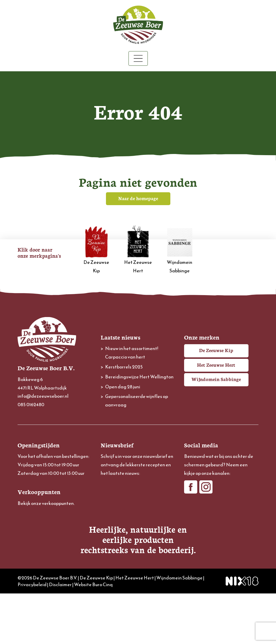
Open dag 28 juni (123, 387)
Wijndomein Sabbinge (180, 250)
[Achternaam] (138, 532)
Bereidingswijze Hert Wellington (139, 377)
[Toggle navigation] (138, 58)
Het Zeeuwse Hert (138, 250)
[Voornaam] (138, 513)
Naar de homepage (138, 198)
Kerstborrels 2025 (124, 367)
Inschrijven (138, 548)
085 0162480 (31, 404)
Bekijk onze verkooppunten (46, 503)
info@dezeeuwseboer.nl (43, 396)
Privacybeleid (32, 635)
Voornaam (111, 504)
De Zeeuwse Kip (96, 250)
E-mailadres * (114, 484)
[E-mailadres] (138, 493)
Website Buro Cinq (93, 635)
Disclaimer (60, 635)
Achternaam (113, 523)
